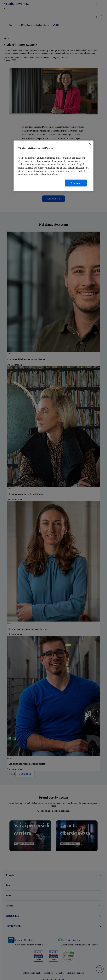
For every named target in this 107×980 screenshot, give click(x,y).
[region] (53, 166)
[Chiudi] (90, 144)
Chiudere (76, 183)
